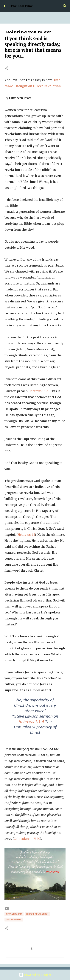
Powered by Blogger (35, 975)
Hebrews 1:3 (26, 535)
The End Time (22, 6)
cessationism (14, 914)
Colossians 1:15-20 (27, 839)
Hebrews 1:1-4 (38, 391)
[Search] (65, 6)
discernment (14, 920)
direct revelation (37, 914)
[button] (7, 69)
